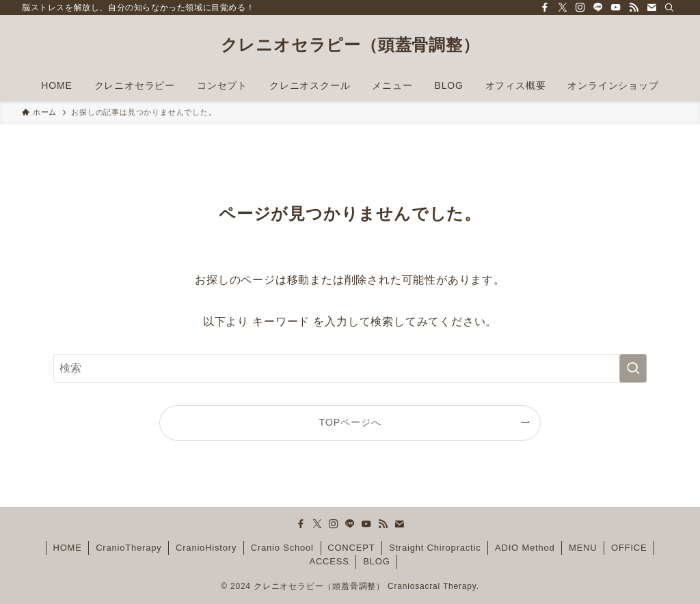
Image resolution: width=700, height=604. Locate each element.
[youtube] (616, 8)
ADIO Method (525, 548)
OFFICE (629, 548)
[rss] (634, 8)
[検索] (669, 8)
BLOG (376, 561)
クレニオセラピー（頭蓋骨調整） (350, 45)
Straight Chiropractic (435, 548)
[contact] (651, 8)
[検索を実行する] (633, 368)
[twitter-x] (563, 8)
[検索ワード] (350, 368)
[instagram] (580, 8)
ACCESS (329, 561)
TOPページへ (350, 422)
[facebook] (545, 8)
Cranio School (282, 548)
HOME (67, 548)
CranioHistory (206, 548)
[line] (598, 8)
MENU (583, 548)
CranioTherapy (129, 548)
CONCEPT (351, 548)
